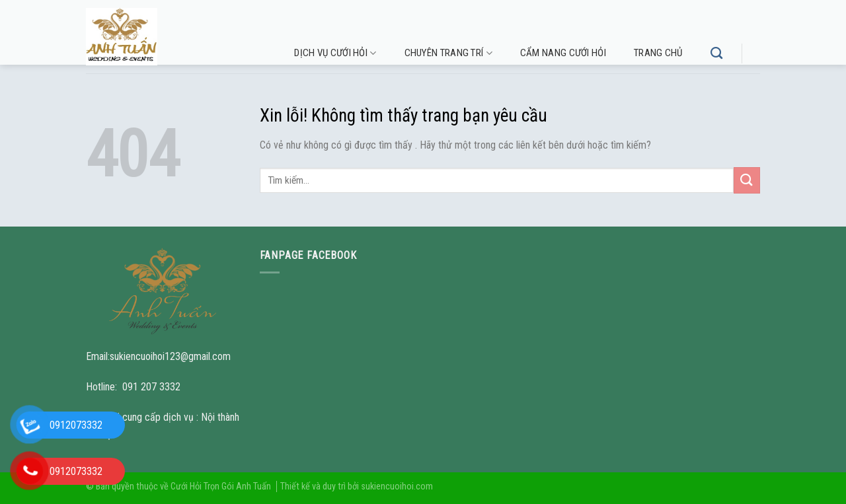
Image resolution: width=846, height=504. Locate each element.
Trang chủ (658, 53)
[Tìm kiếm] (716, 54)
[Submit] (747, 180)
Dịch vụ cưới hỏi (335, 53)
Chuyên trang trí (448, 53)
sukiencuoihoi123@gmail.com (170, 356)
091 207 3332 (151, 387)
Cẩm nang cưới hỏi (563, 53)
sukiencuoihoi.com (397, 486)
